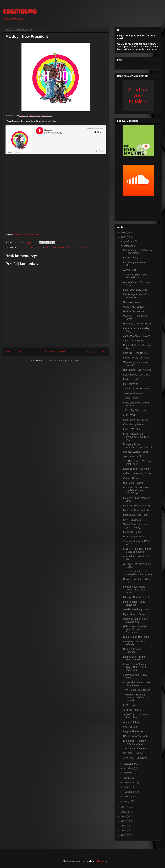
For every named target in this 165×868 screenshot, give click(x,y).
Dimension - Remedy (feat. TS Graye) (134, 742)
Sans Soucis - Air (132, 456)
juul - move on (131, 384)
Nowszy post (14, 352)
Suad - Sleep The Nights (136, 637)
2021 (124, 233)
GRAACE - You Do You (136, 353)
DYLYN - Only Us (133, 258)
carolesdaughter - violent (136, 336)
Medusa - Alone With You (137, 510)
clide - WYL (129, 415)
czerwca (128, 782)
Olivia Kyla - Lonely (134, 307)
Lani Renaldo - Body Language (134, 603)
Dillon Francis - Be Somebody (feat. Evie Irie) (136, 437)
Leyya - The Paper (133, 731)
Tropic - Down (131, 398)
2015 (124, 826)
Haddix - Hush (131, 379)
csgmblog (20, 12)
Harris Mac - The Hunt (135, 515)
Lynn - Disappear (132, 520)
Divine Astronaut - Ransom (133, 651)
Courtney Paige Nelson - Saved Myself (136, 620)
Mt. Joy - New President (136, 597)
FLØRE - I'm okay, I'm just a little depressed (137, 550)
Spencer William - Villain (136, 452)
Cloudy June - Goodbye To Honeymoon (137, 251)
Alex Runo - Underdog (135, 758)
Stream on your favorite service (27, 235)
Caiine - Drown (131, 478)
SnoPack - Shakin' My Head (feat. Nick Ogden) (137, 573)
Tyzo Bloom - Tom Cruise (137, 690)
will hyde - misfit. (132, 710)
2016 (124, 821)
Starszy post (97, 352)
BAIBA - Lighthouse (134, 537)
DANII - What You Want (136, 736)
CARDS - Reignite (133, 753)
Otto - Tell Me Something (136, 506)
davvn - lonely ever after (136, 358)
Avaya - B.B (130, 270)
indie (40, 247)
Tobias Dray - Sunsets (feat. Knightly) (135, 526)
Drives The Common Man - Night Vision (137, 684)
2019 (124, 807)
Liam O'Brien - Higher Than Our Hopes (135, 658)
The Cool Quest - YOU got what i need (137, 463)
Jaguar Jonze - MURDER (137, 389)
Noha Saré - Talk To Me (136, 420)
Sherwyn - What (132, 302)
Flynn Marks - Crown (134, 614)
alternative (26, 247)
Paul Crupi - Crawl (133, 483)
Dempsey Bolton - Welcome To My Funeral (137, 446)
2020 (124, 237)
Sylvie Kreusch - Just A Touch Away (135, 716)
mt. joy (50, 247)
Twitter (32, 115)
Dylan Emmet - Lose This (137, 375)
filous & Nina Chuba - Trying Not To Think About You (135, 667)
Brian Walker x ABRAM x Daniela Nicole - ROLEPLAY (136, 490)
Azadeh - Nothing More (136, 609)
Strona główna (55, 352)
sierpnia (128, 773)
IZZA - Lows (130, 705)
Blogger (101, 861)
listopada (129, 246)
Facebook (24, 115)
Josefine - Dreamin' (134, 393)
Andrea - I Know (132, 722)
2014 (124, 831)
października (131, 764)
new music (73, 247)
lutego (127, 801)
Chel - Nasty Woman (134, 424)
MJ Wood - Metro (132, 532)
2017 (124, 816)
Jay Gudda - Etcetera (135, 748)
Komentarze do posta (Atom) (64, 361)
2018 (124, 812)
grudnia (128, 241)
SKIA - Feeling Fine (134, 341)
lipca (127, 778)
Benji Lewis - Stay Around (137, 370)
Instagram (40, 115)
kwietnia (128, 792)
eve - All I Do (130, 727)
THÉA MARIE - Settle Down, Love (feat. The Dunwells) (136, 698)
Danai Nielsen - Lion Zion (137, 469)
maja (127, 787)
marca (127, 797)
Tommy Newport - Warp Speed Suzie (136, 364)
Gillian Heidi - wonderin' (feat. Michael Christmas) (136, 629)
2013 (124, 835)
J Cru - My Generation (135, 410)
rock (85, 247)
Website (49, 115)
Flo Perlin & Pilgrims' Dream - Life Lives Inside (134, 590)
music (61, 247)
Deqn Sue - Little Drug (135, 290)
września (129, 768)
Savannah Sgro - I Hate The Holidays (136, 276)
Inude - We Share (133, 429)
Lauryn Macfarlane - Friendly (134, 643)
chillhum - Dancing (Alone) (137, 473)
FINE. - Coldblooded (134, 311)
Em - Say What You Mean (137, 324)
